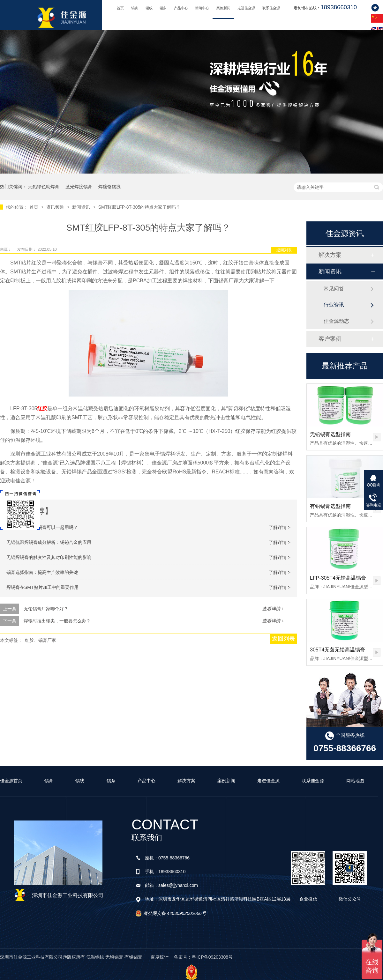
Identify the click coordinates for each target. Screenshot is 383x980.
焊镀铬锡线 (109, 187)
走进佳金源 (246, 8)
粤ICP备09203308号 (212, 957)
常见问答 (334, 289)
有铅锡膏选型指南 (330, 506)
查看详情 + (273, 609)
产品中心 (181, 8)
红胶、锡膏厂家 (41, 640)
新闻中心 (202, 8)
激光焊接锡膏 (79, 187)
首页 (120, 8)
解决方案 (330, 255)
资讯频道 (56, 207)
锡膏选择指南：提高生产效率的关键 (42, 572)
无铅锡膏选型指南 (330, 434)
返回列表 (284, 250)
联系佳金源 (271, 8)
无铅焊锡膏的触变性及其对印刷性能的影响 (49, 557)
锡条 (163, 8)
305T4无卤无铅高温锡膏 (338, 650)
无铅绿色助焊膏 (44, 187)
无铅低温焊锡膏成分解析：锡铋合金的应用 (49, 542)
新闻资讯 (82, 207)
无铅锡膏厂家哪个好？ (46, 609)
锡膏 (135, 8)
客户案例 (330, 339)
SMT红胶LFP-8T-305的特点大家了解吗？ (139, 207)
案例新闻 (223, 8)
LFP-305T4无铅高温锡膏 (338, 578)
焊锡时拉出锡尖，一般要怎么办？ (57, 621)
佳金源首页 (11, 781)
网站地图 (355, 781)
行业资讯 (334, 305)
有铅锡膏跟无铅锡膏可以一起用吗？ (42, 527)
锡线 (149, 8)
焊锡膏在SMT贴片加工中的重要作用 (42, 587)
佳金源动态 (336, 321)
